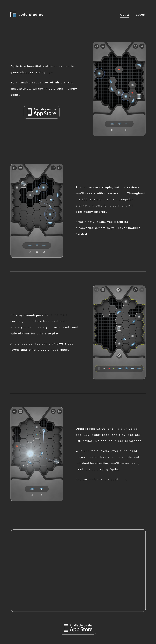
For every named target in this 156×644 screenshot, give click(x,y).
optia (125, 15)
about (141, 15)
